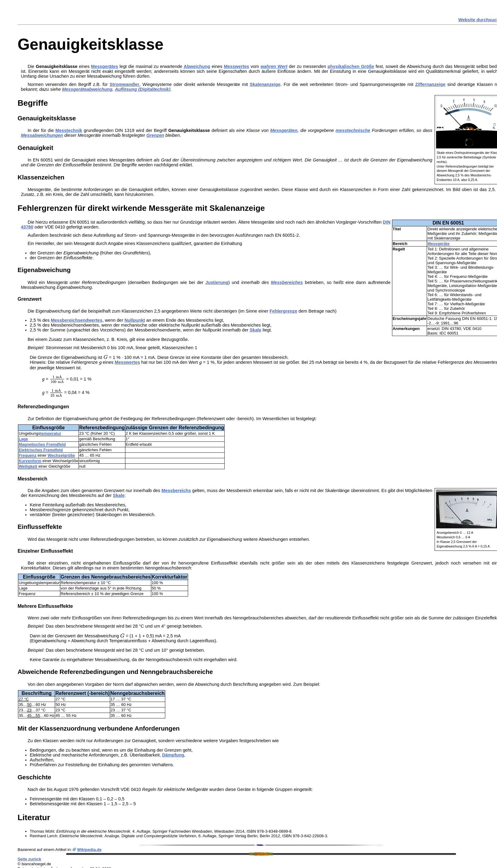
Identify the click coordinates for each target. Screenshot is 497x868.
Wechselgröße (61, 455)
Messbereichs (176, 491)
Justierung (217, 282)
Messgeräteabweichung (87, 89)
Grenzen (155, 135)
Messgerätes (105, 66)
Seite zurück (30, 859)
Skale (255, 330)
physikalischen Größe (351, 66)
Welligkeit (28, 466)
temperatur (51, 433)
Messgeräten (284, 130)
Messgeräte (438, 244)
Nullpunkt (135, 320)
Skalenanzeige (265, 84)
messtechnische (353, 130)
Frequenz (28, 455)
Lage (23, 439)
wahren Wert (274, 66)
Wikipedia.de (89, 850)
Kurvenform (30, 461)
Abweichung (197, 66)
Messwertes (236, 66)
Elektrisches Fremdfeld (41, 450)
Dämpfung (173, 755)
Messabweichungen (42, 135)
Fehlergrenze (283, 311)
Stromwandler (124, 84)
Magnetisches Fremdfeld (42, 444)
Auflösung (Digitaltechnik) (142, 89)
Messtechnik (69, 130)
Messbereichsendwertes (77, 320)
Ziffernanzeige (430, 84)
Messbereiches (287, 282)
